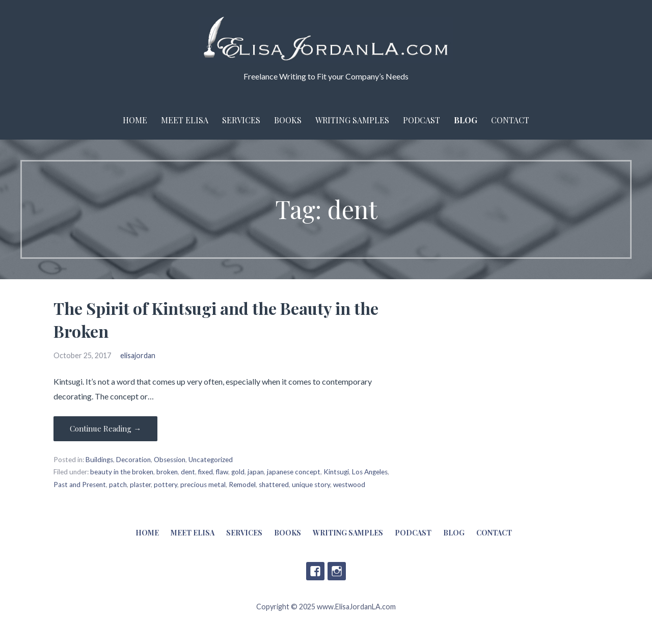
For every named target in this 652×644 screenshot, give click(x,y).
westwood (349, 485)
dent (188, 472)
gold (238, 472)
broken (167, 472)
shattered (274, 485)
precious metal (203, 485)
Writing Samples (352, 120)
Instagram (337, 571)
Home (135, 120)
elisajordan (138, 355)
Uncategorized (211, 460)
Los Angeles (370, 472)
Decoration (133, 460)
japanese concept (294, 472)
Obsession (170, 460)
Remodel (242, 485)
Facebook (315, 571)
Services (241, 120)
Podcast (422, 120)
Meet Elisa (185, 120)
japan (256, 472)
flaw (222, 472)
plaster (140, 485)
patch (118, 485)
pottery (166, 485)
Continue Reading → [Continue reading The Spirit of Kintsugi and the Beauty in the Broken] (105, 428)
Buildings (99, 460)
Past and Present (80, 485)
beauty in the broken (122, 472)
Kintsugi (336, 472)
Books (288, 120)
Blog (466, 120)
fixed (206, 472)
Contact (510, 120)
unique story (311, 485)
